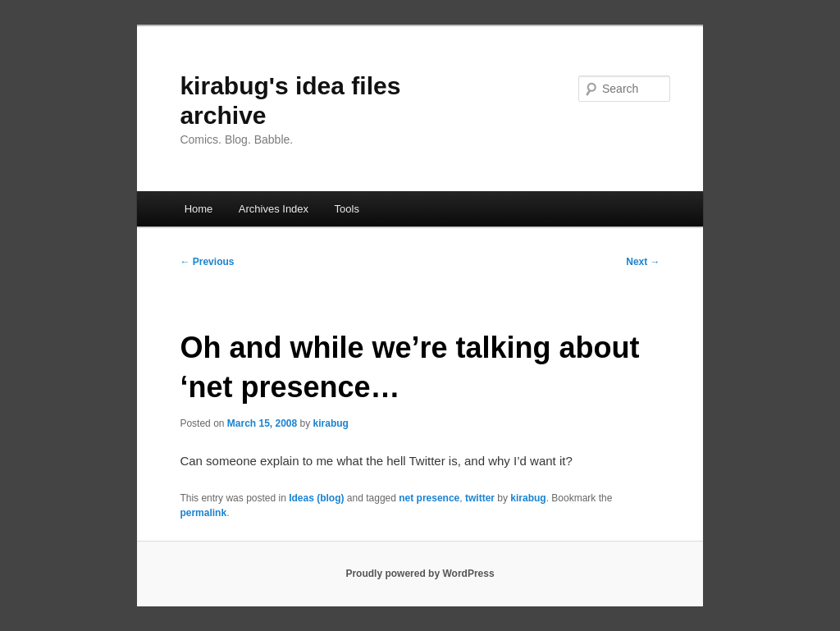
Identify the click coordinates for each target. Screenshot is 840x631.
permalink (203, 513)
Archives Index (274, 209)
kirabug (331, 423)
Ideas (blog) (316, 498)
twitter (480, 498)
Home (199, 209)
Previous (207, 262)
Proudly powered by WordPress (420, 574)
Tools (347, 209)
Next (643, 262)
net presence (429, 498)
